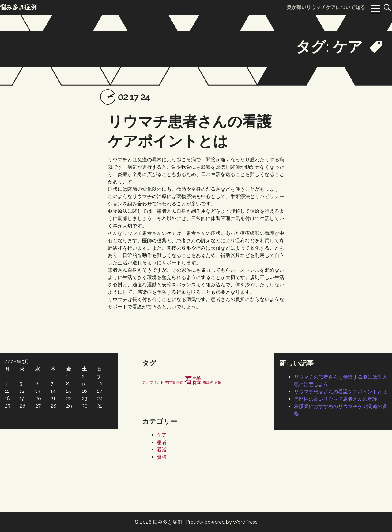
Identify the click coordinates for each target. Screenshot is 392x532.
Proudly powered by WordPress (222, 522)
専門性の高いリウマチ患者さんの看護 (336, 399)
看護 (162, 450)
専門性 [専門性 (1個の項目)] (170, 382)
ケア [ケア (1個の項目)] (145, 382)
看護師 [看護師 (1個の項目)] (208, 382)
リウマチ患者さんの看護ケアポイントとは (341, 392)
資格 (162, 457)
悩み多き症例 (168, 522)
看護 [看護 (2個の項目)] (193, 380)
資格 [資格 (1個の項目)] (218, 382)
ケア (162, 435)
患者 (162, 442)
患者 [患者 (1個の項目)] (179, 382)
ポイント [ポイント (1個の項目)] (157, 382)
